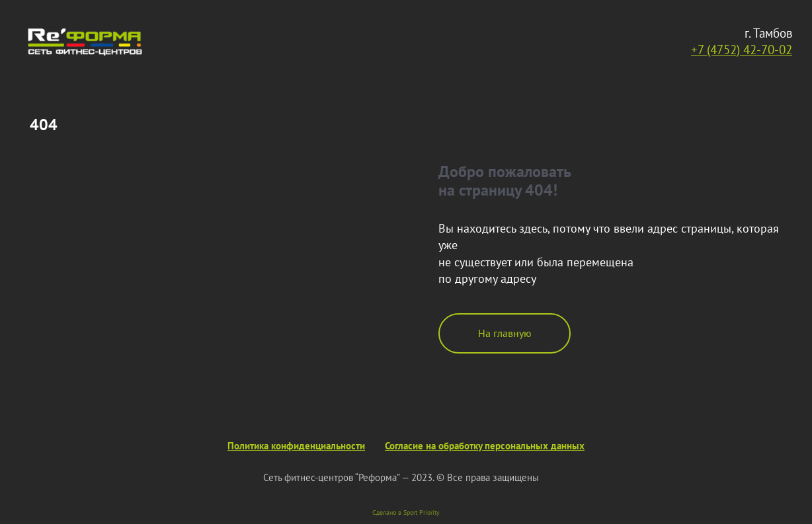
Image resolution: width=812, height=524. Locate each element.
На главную (505, 333)
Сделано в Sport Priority (406, 512)
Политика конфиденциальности (296, 446)
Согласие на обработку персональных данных (485, 446)
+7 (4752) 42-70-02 (742, 49)
